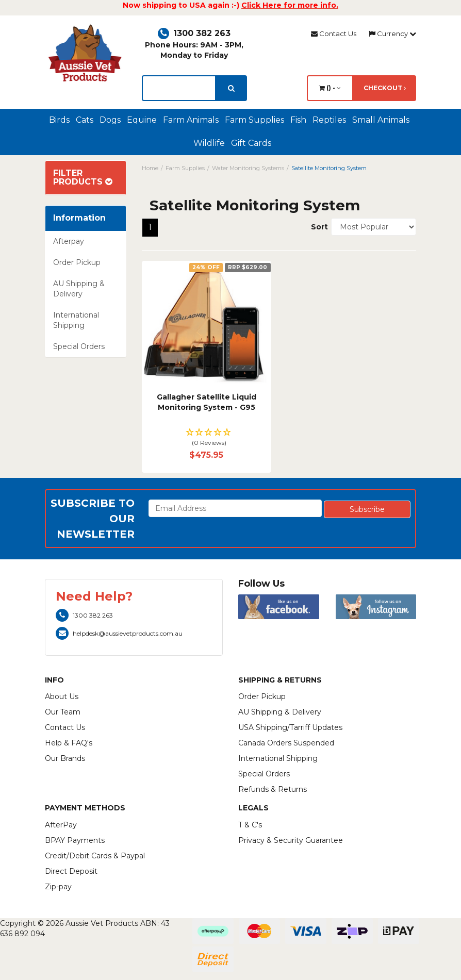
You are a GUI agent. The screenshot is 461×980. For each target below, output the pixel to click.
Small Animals (381, 120)
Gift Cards (251, 143)
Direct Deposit (71, 871)
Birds (59, 120)
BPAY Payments (75, 840)
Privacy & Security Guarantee (291, 840)
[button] (207, 438)
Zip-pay (58, 887)
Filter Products (83, 178)
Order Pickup (77, 262)
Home (150, 168)
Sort (317, 227)
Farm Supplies (254, 120)
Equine (142, 120)
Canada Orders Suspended (286, 743)
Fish (298, 120)
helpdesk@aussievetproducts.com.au (119, 633)
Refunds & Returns (273, 789)
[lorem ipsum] (179, 88)
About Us (62, 696)
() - (330, 88)
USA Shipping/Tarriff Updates (290, 727)
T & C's (250, 825)
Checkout (385, 88)
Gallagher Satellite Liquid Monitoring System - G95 (207, 402)
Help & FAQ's (69, 743)
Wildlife (209, 143)
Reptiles (329, 120)
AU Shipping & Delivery (79, 289)
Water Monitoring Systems (248, 168)
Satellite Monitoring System (329, 168)
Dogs (110, 120)
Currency (392, 34)
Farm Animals (191, 120)
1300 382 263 (194, 33)
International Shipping (76, 320)
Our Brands (65, 758)
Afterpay (69, 241)
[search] (231, 88)
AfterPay (61, 825)
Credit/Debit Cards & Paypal (95, 856)
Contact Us (334, 34)
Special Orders (79, 346)
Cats (85, 120)
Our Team (63, 712)
